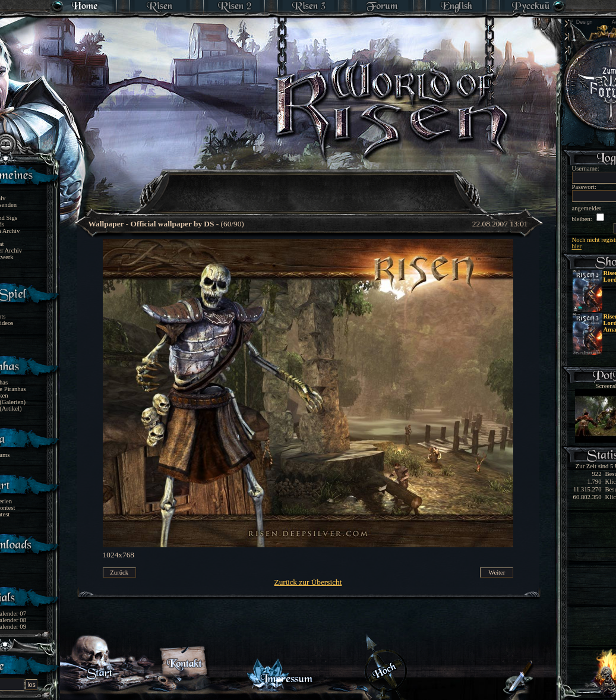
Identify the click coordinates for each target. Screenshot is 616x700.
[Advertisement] (309, 184)
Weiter (497, 573)
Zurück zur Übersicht (308, 582)
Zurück (119, 573)
